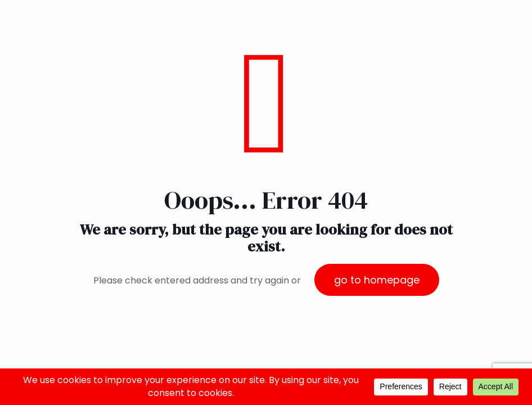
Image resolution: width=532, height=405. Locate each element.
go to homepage (377, 280)
